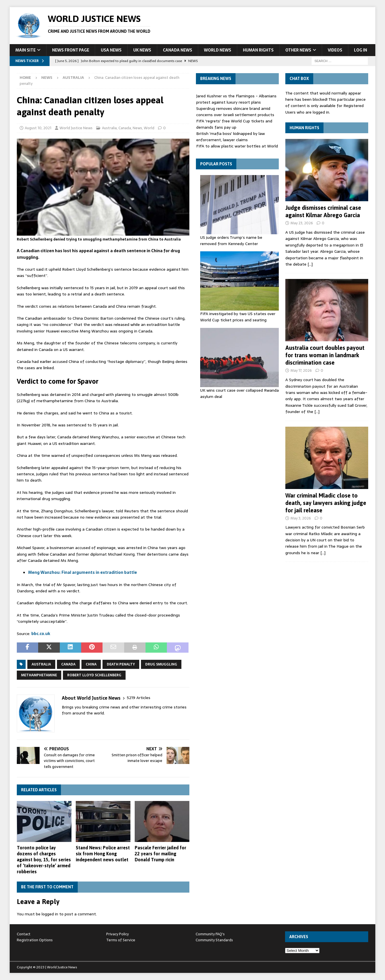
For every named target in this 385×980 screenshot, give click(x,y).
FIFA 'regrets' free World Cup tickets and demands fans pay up (234, 124)
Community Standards (214, 940)
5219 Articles (139, 698)
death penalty (121, 664)
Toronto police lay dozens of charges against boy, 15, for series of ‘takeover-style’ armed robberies (44, 859)
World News (218, 50)
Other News (298, 50)
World (149, 128)
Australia (109, 128)
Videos (335, 50)
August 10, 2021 (38, 128)
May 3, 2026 (301, 518)
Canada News (178, 50)
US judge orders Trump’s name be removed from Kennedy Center (231, 241)
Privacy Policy (117, 934)
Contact (24, 934)
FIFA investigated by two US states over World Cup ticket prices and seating (238, 317)
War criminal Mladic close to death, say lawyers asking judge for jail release (326, 503)
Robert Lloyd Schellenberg (94, 675)
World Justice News (76, 128)
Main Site (25, 50)
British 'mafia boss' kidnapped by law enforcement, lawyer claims (231, 137)
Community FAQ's (210, 934)
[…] (310, 264)
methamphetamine (39, 675)
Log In (361, 50)
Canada (125, 128)
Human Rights (258, 50)
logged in (50, 914)
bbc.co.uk (41, 634)
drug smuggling (161, 664)
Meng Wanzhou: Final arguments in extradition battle (83, 572)
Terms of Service (121, 940)
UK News (142, 50)
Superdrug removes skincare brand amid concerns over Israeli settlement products (235, 112)
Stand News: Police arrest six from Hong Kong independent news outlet (103, 854)
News (47, 78)
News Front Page (71, 50)
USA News (111, 50)
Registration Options (35, 940)
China (91, 664)
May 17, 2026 (301, 370)
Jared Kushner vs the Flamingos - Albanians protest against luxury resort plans (236, 99)
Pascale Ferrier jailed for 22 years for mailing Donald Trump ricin (160, 854)
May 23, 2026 (302, 223)
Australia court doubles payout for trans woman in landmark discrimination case (325, 355)
